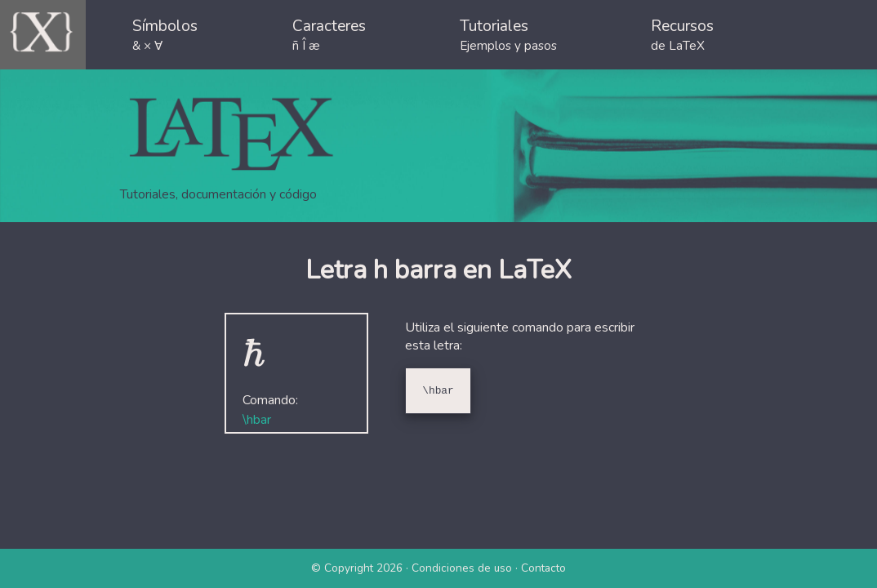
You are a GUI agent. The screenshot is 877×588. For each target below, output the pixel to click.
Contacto (543, 568)
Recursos (682, 35)
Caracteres (329, 35)
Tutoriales (508, 35)
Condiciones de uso (462, 568)
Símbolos (165, 35)
